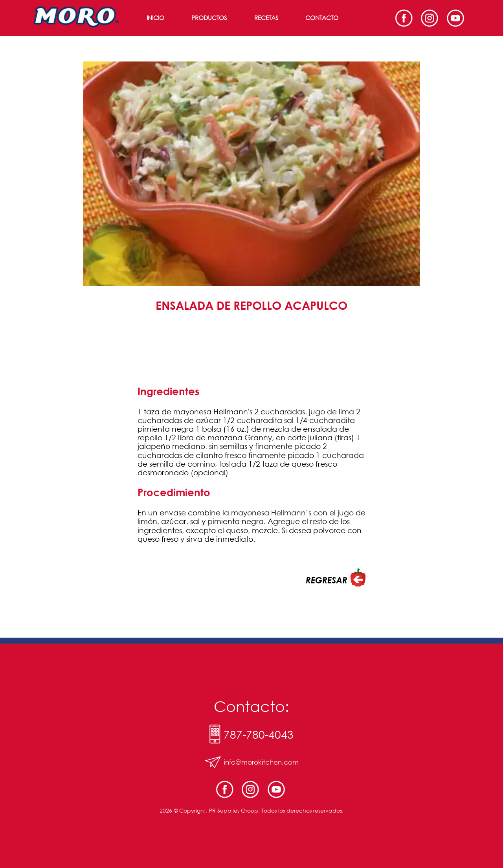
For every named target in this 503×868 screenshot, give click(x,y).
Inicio (155, 18)
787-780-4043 (259, 734)
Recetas (266, 18)
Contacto (322, 18)
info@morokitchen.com (261, 762)
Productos (209, 18)
